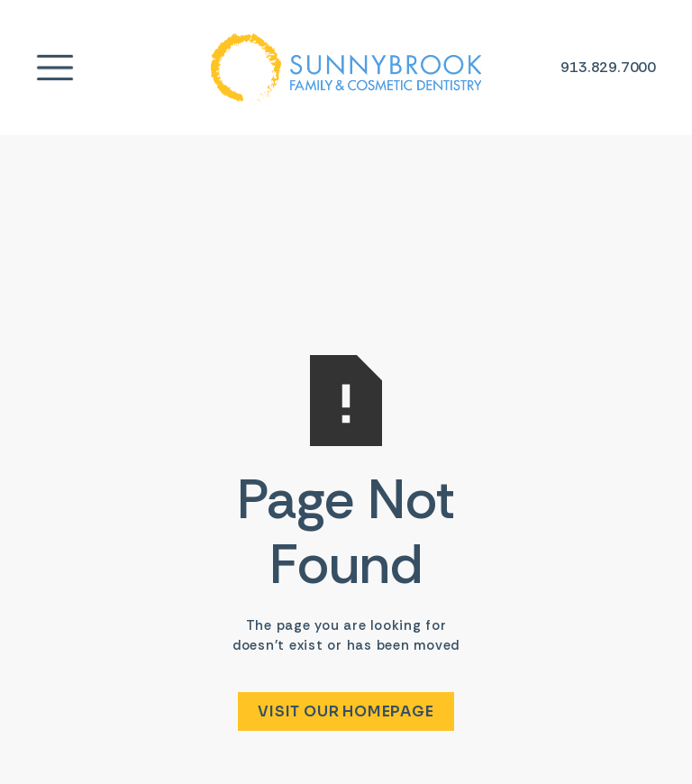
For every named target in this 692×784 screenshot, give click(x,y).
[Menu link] (55, 68)
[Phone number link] (608, 67)
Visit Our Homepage (346, 711)
